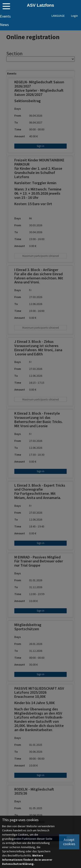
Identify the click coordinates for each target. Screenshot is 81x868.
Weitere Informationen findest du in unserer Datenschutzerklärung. (27, 860)
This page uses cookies (20, 820)
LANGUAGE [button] (58, 16)
